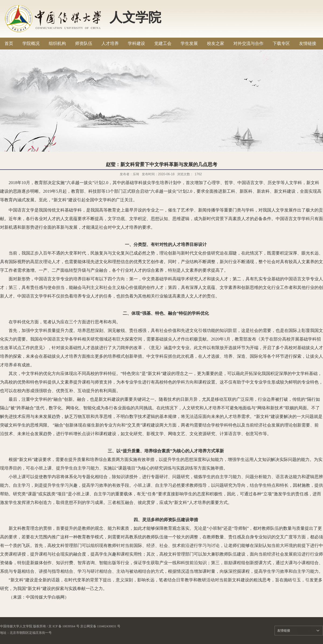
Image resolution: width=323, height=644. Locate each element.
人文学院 (135, 17)
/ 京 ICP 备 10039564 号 (63, 626)
